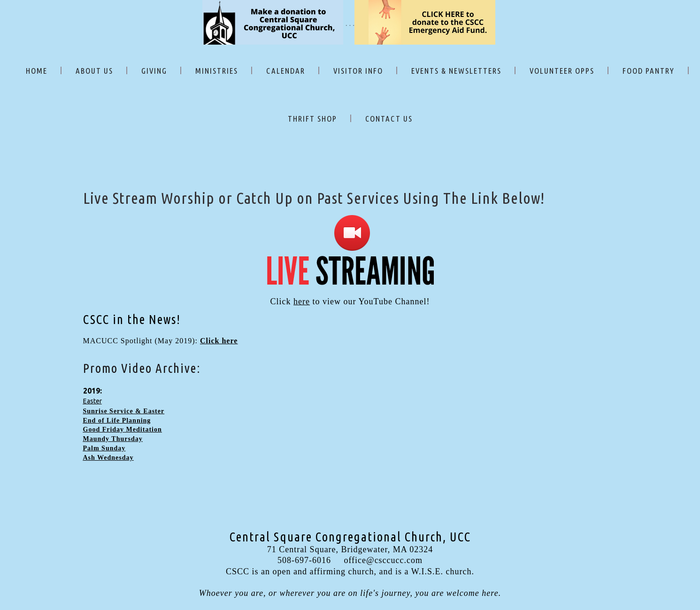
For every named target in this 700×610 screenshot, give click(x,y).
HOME (37, 71)
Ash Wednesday (108, 458)
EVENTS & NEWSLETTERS (456, 71)
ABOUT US (94, 71)
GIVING (154, 71)
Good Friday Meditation (123, 429)
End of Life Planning (117, 421)
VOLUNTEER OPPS (562, 71)
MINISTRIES (217, 71)
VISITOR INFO (358, 71)
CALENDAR (286, 71)
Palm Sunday (104, 448)
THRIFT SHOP (312, 119)
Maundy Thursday (113, 439)
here (302, 301)
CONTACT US (389, 119)
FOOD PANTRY (649, 71)
